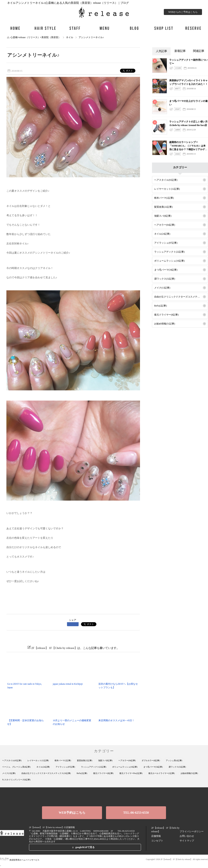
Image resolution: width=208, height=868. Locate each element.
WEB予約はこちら (72, 813)
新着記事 (180, 51)
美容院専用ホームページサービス (20, 860)
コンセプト (157, 841)
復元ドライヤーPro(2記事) (131, 773)
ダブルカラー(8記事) (151, 760)
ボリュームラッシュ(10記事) (169, 261)
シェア (73, 620)
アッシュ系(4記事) (174, 760)
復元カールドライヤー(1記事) (162, 773)
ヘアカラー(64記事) (165, 225)
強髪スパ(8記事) (163, 216)
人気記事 (161, 51)
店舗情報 (156, 836)
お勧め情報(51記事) (165, 324)
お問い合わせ (187, 836)
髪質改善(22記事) (163, 207)
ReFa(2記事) (160, 306)
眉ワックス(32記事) (165, 279)
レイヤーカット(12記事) (167, 189)
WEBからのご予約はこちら (183, 12)
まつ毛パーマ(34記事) (166, 270)
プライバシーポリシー (192, 831)
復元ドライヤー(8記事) (166, 315)
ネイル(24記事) (162, 234)
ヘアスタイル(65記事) (166, 180)
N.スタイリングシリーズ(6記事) (16, 780)
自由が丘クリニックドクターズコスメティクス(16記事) (181, 297)
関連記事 (199, 51)
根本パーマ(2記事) (164, 198)
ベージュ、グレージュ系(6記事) (16, 767)
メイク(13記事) (162, 288)
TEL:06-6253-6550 (136, 813)
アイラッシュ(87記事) (166, 243)
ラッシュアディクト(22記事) (169, 252)
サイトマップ (187, 841)
